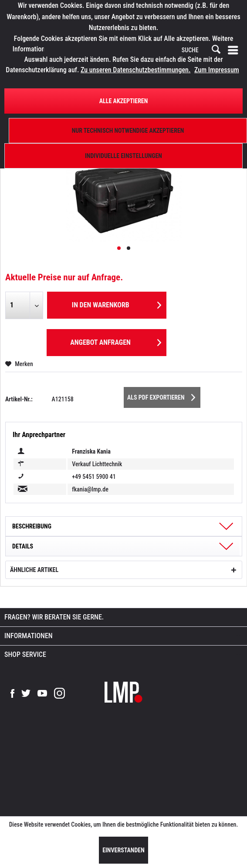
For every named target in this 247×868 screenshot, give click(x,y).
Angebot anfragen (116, 341)
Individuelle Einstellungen (123, 156)
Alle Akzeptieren (124, 101)
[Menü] (235, 50)
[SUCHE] (200, 50)
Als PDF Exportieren (161, 396)
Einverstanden (123, 850)
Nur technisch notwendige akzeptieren (128, 131)
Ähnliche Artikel (34, 570)
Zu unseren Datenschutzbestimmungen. (135, 70)
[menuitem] (235, 50)
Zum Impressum (217, 70)
